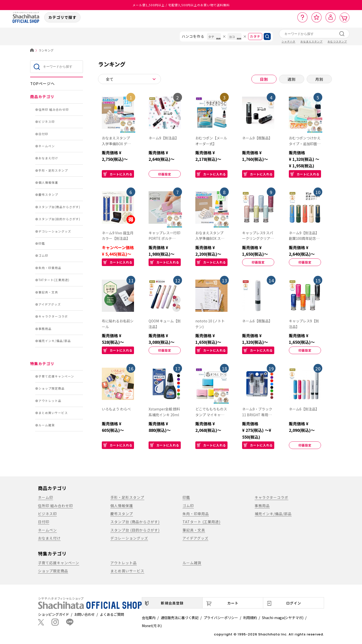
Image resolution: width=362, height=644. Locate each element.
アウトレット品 (50, 401)
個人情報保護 (48, 182)
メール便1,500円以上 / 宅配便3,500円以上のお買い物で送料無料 (181, 5)
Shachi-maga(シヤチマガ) (283, 618)
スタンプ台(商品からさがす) (59, 207)
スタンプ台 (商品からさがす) (135, 522)
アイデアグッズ (50, 304)
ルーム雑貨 (47, 425)
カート (233, 603)
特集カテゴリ (42, 364)
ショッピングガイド (53, 614)
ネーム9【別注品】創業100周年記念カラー (304, 239)
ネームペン (47, 146)
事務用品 (45, 329)
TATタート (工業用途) (201, 522)
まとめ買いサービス (53, 413)
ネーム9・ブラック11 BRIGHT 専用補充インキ (257, 415)
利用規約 (250, 618)
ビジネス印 (47, 122)
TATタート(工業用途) (54, 280)
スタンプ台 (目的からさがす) (135, 530)
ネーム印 (46, 497)
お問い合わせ (84, 614)
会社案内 (149, 618)
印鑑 (42, 243)
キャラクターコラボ (53, 316)
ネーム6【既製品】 (257, 321)
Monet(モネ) (152, 626)
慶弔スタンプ (48, 195)
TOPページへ (42, 83)
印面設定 (165, 174)
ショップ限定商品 (52, 388)
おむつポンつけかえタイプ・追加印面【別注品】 (305, 144)
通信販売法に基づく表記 (180, 618)
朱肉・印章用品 (50, 268)
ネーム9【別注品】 (164, 138)
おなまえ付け (48, 158)
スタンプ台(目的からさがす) (59, 219)
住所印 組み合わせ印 (54, 109)
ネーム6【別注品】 (304, 409)
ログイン (294, 603)
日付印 (43, 134)
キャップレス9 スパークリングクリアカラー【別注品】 (258, 239)
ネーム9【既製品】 (257, 138)
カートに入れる (118, 174)
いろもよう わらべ (116, 409)
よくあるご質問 (112, 614)
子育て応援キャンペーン (56, 376)
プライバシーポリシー (221, 618)
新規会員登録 (172, 603)
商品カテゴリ (42, 97)
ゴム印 (43, 255)
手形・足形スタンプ (53, 170)
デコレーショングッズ (55, 231)
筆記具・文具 (48, 292)
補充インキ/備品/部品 (55, 341)
